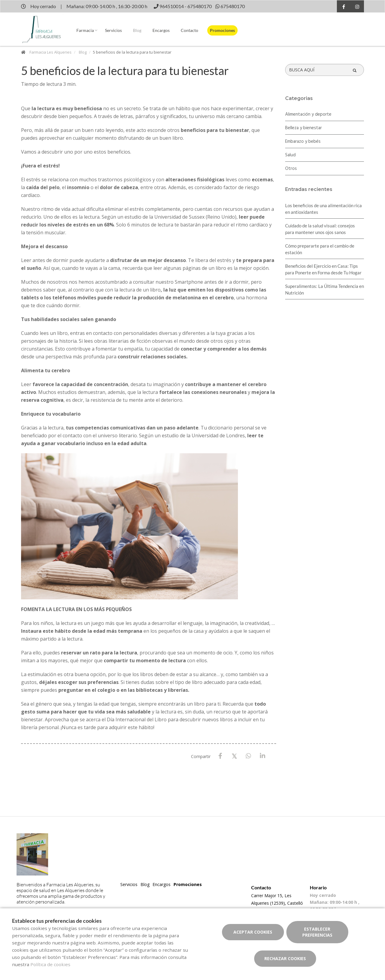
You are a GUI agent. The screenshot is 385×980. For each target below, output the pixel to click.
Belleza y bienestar (303, 128)
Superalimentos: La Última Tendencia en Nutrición (325, 289)
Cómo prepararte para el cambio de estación (320, 249)
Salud (290, 155)
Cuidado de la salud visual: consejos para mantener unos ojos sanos (320, 229)
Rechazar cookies (285, 958)
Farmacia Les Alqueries (51, 52)
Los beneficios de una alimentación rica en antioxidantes (323, 209)
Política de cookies (50, 964)
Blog (137, 30)
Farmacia (85, 30)
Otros (291, 169)
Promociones (222, 30)
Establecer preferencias (317, 932)
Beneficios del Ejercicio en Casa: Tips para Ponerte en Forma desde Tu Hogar (323, 269)
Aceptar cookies (253, 932)
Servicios (113, 30)
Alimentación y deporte (308, 114)
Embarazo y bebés (303, 142)
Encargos (161, 30)
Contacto (189, 30)
